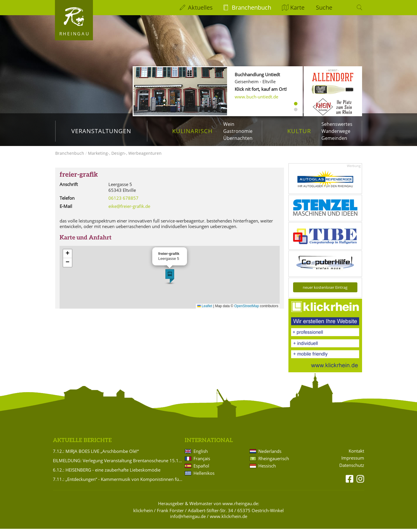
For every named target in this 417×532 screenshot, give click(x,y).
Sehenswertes (337, 124)
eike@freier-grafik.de (129, 209)
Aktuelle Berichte (82, 443)
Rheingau (75, 34)
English (201, 454)
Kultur (299, 131)
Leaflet (205, 309)
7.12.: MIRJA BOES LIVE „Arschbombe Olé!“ (96, 454)
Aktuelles (200, 7)
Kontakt (356, 454)
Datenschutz (352, 468)
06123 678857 (123, 201)
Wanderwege (336, 131)
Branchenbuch (251, 7)
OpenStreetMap (247, 309)
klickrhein (143, 514)
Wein (229, 124)
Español (201, 469)
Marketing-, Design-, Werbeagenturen (125, 156)
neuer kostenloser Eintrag (325, 291)
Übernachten (238, 138)
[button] (170, 279)
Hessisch (267, 469)
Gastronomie (238, 131)
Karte (297, 7)
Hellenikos (204, 476)
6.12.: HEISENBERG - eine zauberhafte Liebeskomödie (107, 473)
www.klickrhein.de (229, 519)
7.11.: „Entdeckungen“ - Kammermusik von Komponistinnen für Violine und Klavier (118, 482)
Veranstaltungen (101, 131)
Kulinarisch (192, 131)
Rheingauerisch (274, 462)
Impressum (353, 461)
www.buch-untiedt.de (256, 97)
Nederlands (270, 454)
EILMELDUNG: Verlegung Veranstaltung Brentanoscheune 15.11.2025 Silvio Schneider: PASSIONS (118, 464)
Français (202, 462)
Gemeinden (334, 138)
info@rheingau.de (188, 519)
